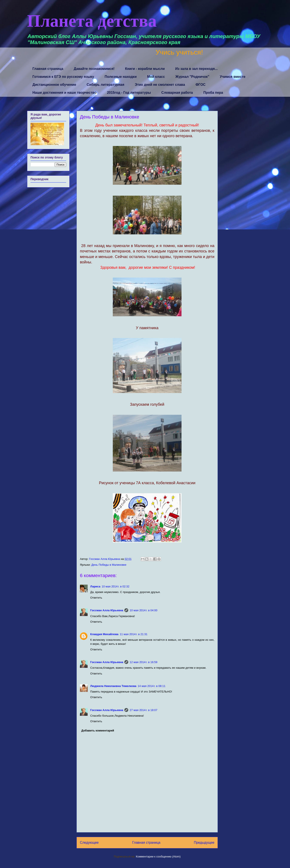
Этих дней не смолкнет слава (160, 85)
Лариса (95, 586)
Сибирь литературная (105, 85)
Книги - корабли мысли (145, 69)
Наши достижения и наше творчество (64, 93)
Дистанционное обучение (54, 85)
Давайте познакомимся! (94, 69)
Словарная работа (177, 93)
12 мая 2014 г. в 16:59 (143, 662)
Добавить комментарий (98, 731)
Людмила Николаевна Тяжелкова (113, 686)
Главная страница (48, 69)
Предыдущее (204, 843)
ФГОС (201, 85)
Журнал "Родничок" (192, 77)
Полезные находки (121, 77)
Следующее (89, 843)
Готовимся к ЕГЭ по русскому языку (63, 77)
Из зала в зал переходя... (197, 69)
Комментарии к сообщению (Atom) (158, 856)
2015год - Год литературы (129, 93)
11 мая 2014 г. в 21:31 (134, 634)
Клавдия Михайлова (104, 634)
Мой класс (156, 77)
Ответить (96, 598)
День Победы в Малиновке (109, 565)
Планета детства (92, 21)
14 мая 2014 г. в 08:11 (152, 686)
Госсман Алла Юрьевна (107, 610)
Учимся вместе (233, 77)
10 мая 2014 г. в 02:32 (115, 586)
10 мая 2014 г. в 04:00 (143, 610)
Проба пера (213, 93)
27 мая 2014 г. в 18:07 (143, 710)
